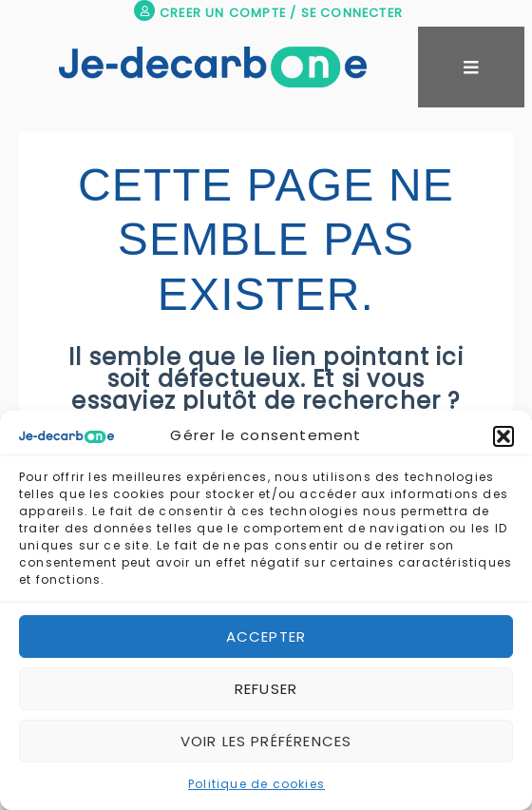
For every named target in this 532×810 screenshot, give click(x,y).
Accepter (266, 636)
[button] (503, 436)
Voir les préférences (266, 741)
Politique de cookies (256, 784)
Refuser (266, 689)
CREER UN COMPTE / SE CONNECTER (281, 13)
